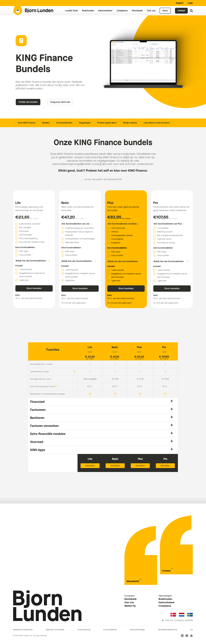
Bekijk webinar (130, 123)
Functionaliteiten (64, 123)
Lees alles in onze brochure (157, 123)
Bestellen (90, 466)
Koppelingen (85, 123)
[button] (79, 224)
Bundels (46, 123)
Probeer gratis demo (107, 123)
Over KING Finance (27, 123)
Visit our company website (179, 620)
